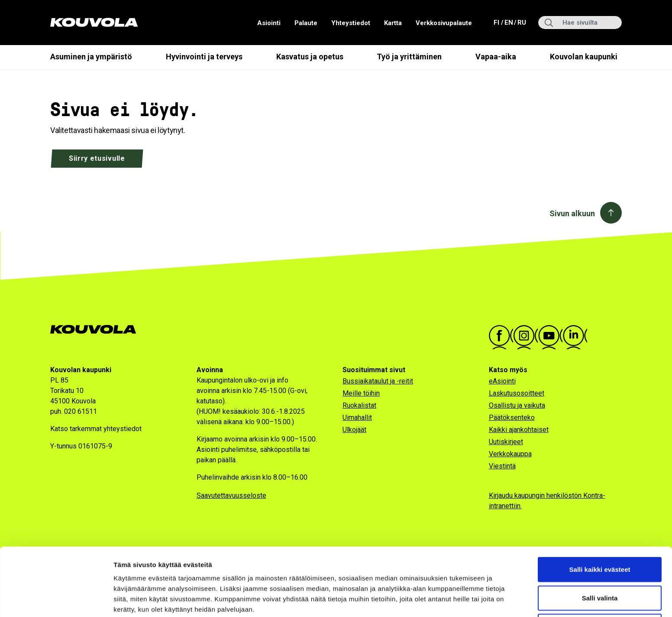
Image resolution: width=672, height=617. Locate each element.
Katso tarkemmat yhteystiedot (96, 429)
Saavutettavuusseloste (231, 495)
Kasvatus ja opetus (310, 57)
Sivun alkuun (572, 213)
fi (498, 22)
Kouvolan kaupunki (584, 57)
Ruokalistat (359, 405)
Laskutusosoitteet (517, 393)
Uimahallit (357, 417)
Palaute (306, 23)
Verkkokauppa (510, 454)
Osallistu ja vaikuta (517, 405)
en (508, 22)
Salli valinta (600, 560)
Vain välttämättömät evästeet (600, 589)
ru (521, 22)
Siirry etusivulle (97, 158)
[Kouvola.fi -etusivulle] (97, 330)
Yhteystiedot (351, 23)
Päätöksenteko (512, 417)
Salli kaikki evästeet (600, 532)
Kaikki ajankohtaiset (519, 430)
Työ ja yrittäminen (409, 57)
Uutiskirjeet (506, 442)
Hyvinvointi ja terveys (204, 57)
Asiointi (269, 23)
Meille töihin (361, 393)
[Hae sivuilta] (580, 23)
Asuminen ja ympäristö (91, 57)
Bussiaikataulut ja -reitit (378, 381)
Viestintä (502, 466)
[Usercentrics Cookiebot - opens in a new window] (56, 600)
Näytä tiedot (463, 600)
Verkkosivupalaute (444, 23)
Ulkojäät (354, 430)
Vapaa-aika (496, 57)
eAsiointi (502, 381)
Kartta (393, 23)
